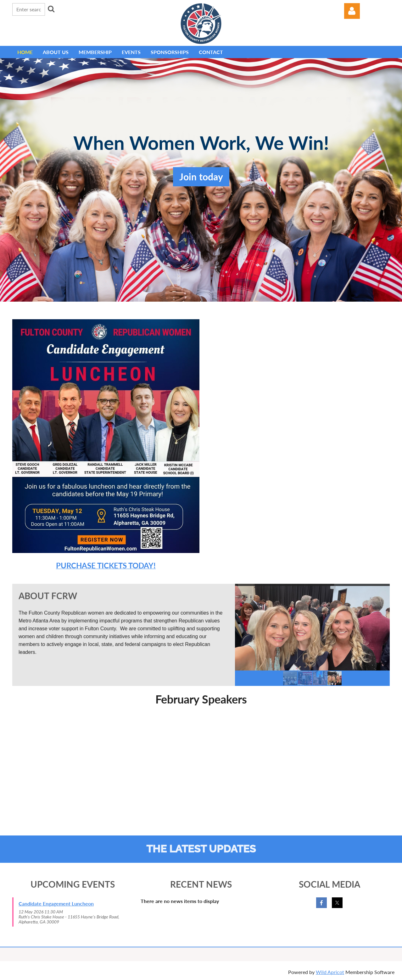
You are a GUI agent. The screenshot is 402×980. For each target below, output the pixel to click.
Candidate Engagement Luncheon (56, 903)
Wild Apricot (330, 972)
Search (51, 9)
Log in (352, 11)
